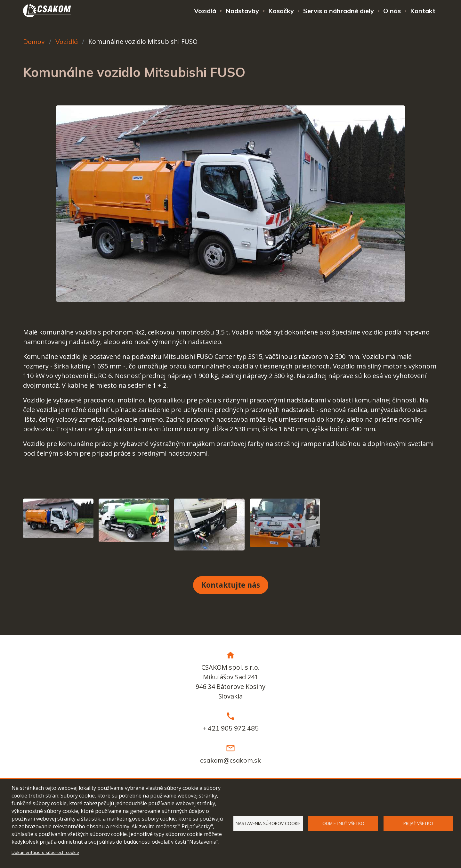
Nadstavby (242, 11)
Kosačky (281, 11)
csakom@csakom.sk (230, 760)
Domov (34, 41)
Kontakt (423, 11)
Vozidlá (205, 11)
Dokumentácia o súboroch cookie (45, 852)
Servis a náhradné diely (339, 11)
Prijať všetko (418, 823)
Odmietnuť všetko (343, 823)
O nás (392, 11)
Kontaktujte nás (231, 585)
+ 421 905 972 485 (230, 728)
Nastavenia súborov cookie (268, 823)
